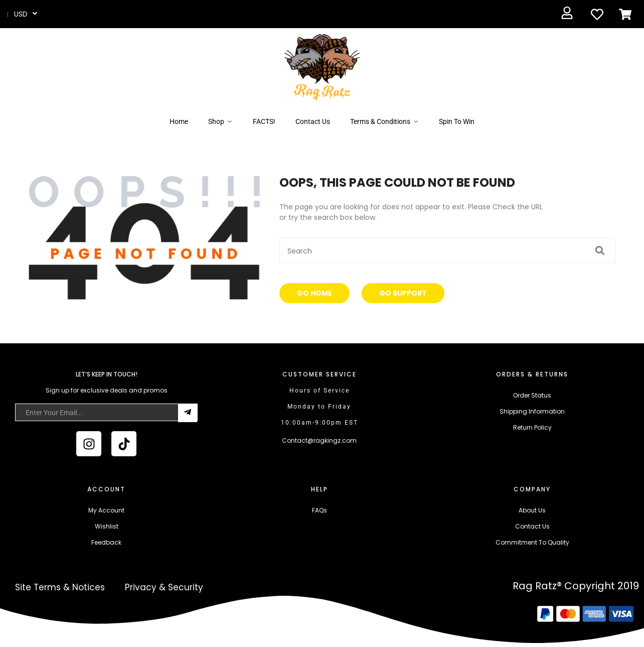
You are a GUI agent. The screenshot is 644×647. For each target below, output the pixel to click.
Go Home (314, 293)
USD (21, 14)
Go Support (403, 293)
